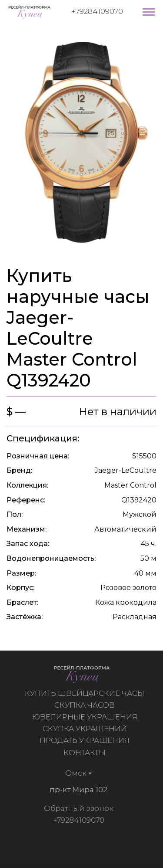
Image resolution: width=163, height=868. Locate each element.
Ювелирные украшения (86, 717)
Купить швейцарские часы (86, 693)
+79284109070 (97, 11)
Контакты (86, 753)
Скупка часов (86, 705)
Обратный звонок (77, 808)
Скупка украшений (86, 729)
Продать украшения (86, 740)
